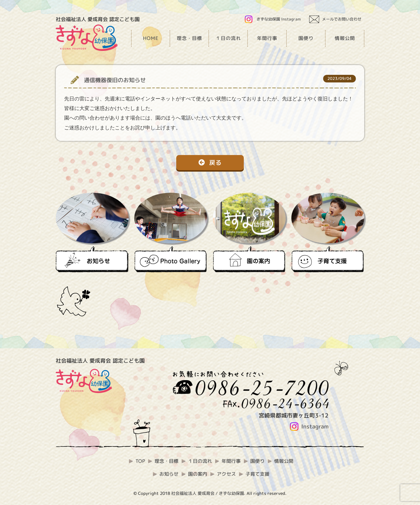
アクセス (226, 474)
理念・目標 (167, 461)
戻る (210, 162)
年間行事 (231, 461)
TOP (140, 461)
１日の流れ (200, 461)
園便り (257, 461)
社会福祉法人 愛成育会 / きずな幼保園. (208, 493)
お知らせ (169, 474)
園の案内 (198, 474)
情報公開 (284, 461)
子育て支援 (257, 474)
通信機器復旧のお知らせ (115, 80)
